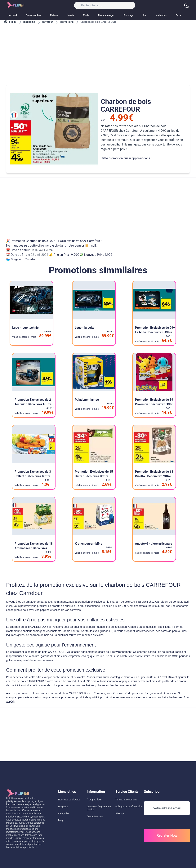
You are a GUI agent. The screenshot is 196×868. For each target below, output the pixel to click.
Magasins (63, 807)
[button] (187, 5)
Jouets (70, 15)
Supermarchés (33, 15)
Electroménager (106, 15)
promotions (67, 22)
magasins (29, 22)
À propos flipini (94, 800)
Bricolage (129, 15)
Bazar (179, 15)
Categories (64, 813)
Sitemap (120, 813)
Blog (60, 820)
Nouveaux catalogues (69, 800)
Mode (86, 15)
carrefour (47, 22)
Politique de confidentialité (129, 807)
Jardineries (161, 15)
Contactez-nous (95, 817)
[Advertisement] (98, 51)
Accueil (13, 15)
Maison (54, 15)
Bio (144, 15)
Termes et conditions (126, 800)
